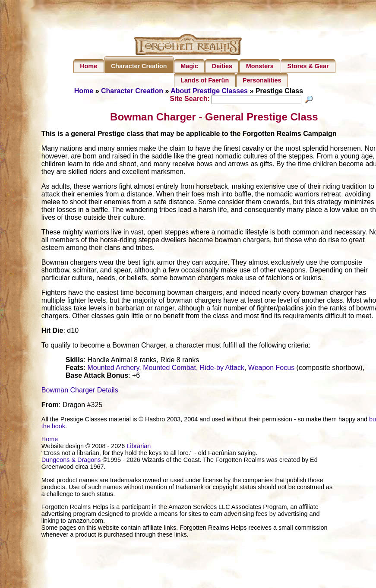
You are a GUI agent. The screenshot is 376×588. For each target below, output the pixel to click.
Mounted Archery (113, 369)
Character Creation (139, 66)
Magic (189, 66)
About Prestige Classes (209, 91)
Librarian (139, 447)
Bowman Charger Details (80, 391)
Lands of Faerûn (205, 80)
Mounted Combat (169, 369)
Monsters (260, 66)
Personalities (262, 80)
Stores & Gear (308, 66)
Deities (222, 66)
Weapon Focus (271, 369)
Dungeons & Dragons (71, 461)
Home (88, 66)
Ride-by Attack (222, 369)
